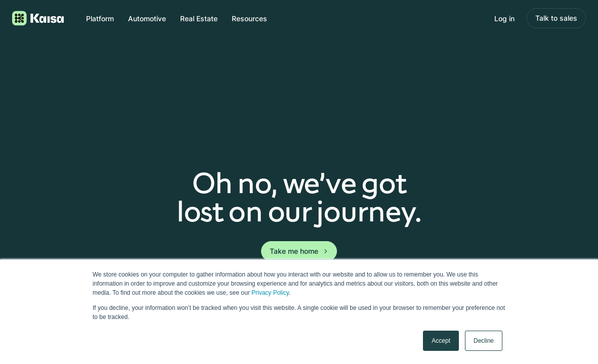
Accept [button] (441, 341)
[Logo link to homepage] (38, 18)
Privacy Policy (270, 293)
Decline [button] (484, 341)
